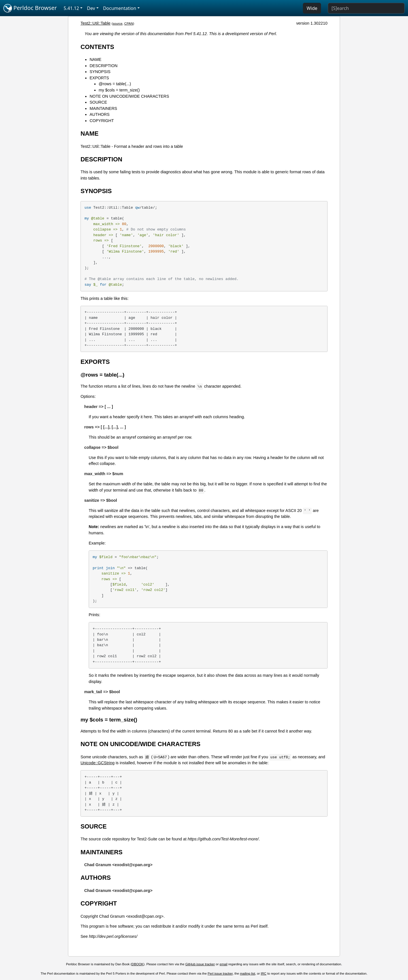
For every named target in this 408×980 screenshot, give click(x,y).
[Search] (366, 8)
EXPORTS (99, 78)
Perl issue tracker (220, 973)
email (224, 964)
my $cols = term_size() (119, 90)
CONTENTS (97, 47)
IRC (263, 973)
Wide (312, 8)
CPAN (129, 24)
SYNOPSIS (100, 72)
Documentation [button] (120, 8)
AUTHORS (99, 114)
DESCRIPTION (103, 66)
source (118, 24)
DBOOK (138, 964)
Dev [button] (91, 8)
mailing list (248, 973)
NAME (95, 59)
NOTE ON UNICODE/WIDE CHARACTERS (129, 96)
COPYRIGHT (102, 121)
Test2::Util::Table (95, 23)
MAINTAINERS (103, 108)
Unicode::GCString (97, 763)
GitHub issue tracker (200, 964)
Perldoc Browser (30, 8)
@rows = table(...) (115, 84)
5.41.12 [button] (71, 8)
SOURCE (98, 102)
